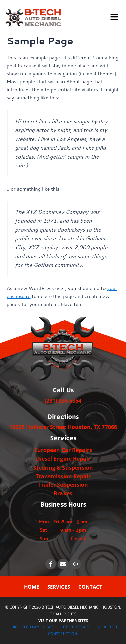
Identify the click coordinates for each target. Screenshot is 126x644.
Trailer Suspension (63, 485)
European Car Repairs (63, 450)
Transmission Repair (63, 476)
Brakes (63, 493)
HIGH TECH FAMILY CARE (33, 627)
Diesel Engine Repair (63, 459)
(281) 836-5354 (63, 401)
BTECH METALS (76, 627)
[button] (114, 17)
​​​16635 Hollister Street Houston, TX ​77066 (63, 427)
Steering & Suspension (63, 468)
